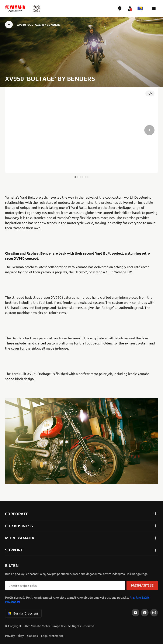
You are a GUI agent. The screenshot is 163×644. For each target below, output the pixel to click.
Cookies (32, 636)
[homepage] (15, 8)
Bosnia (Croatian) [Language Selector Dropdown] (22, 613)
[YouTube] (135, 613)
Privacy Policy (14, 636)
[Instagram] (154, 613)
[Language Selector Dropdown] (140, 8)
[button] (154, 8)
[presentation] (81, 130)
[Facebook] (145, 613)
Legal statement (52, 636)
